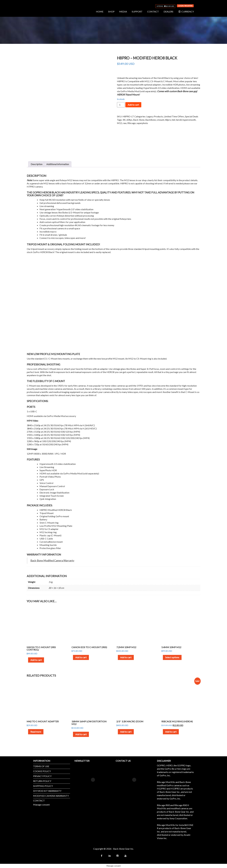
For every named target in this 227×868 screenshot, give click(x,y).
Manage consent (41, 805)
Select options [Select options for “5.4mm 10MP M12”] (172, 657)
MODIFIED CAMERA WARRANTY (51, 796)
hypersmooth (189, 120)
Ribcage (132, 123)
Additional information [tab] (58, 164)
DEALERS (168, 12)
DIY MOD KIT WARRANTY (47, 791)
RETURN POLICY (42, 781)
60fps (129, 120)
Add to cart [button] (36, 660)
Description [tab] (37, 164)
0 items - (165, 6)
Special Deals (192, 116)
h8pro (168, 120)
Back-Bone (139, 120)
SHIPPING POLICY (43, 786)
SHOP (111, 12)
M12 (119, 123)
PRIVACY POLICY (42, 776)
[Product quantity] (121, 105)
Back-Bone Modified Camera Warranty (52, 561)
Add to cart (133, 105)
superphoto (142, 123)
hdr (173, 120)
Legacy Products (155, 116)
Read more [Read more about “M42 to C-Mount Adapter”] (36, 732)
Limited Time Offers (174, 116)
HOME (100, 12)
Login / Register (185, 6)
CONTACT (153, 12)
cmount (160, 120)
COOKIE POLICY (42, 771)
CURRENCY (186, 12)
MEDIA (123, 12)
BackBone (151, 120)
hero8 (179, 120)
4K (124, 120)
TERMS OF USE (41, 766)
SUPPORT (137, 12)
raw (125, 123)
